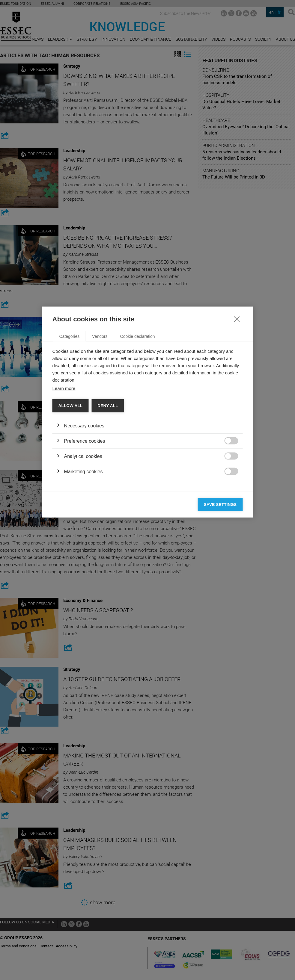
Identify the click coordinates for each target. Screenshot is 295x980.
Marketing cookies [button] (83, 549)
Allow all (71, 484)
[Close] (237, 397)
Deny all (108, 484)
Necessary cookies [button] (84, 504)
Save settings (220, 582)
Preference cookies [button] (85, 519)
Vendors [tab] (100, 414)
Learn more (64, 466)
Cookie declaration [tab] (138, 414)
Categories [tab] (70, 414)
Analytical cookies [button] (83, 534)
